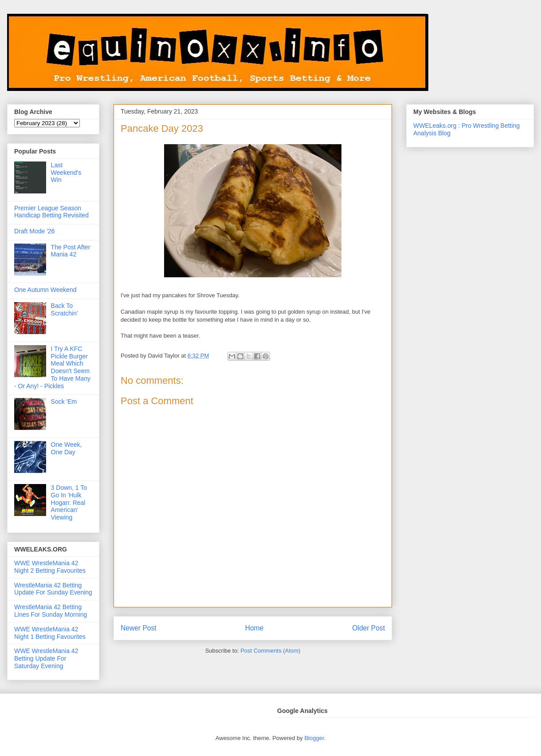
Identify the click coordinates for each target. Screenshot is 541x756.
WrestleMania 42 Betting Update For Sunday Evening (53, 589)
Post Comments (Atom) (270, 651)
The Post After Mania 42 (71, 251)
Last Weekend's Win (66, 173)
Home (255, 628)
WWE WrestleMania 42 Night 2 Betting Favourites (50, 567)
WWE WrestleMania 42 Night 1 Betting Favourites (50, 633)
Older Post (369, 628)
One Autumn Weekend (45, 290)
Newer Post (139, 628)
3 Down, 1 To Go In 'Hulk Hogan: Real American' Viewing (69, 502)
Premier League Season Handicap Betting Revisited (51, 212)
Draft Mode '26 (34, 231)
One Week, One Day (67, 448)
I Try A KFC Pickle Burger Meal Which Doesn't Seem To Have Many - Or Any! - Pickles (52, 367)
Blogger (314, 738)
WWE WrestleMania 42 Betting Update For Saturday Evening (46, 658)
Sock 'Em (64, 402)
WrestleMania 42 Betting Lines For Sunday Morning (51, 611)
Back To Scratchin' (65, 309)
